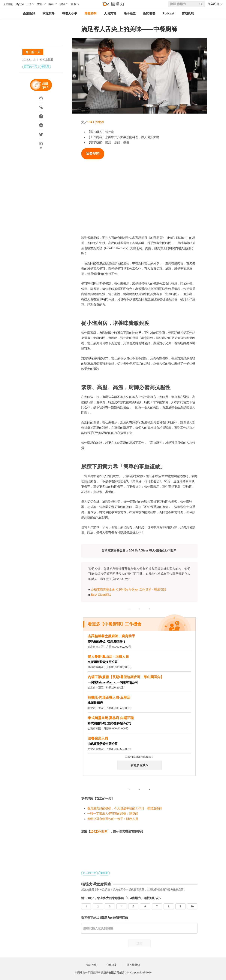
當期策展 (188, 13)
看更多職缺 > (139, 765)
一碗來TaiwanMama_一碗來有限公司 (113, 682)
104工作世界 (96, 122)
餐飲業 (45, 66)
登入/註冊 (214, 4)
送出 (139, 943)
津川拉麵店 (95, 703)
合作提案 (112, 965)
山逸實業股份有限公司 (103, 744)
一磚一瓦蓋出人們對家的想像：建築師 (113, 814)
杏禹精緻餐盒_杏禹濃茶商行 (107, 641)
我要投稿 (91, 965)
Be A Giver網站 (101, 595)
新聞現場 (149, 13)
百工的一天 (33, 52)
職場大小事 (70, 13)
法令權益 (130, 13)
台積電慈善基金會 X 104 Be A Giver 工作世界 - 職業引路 (129, 589)
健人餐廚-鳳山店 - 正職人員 (108, 657)
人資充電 (110, 13)
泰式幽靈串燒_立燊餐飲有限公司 (110, 723)
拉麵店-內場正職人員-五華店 (109, 698)
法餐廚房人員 (98, 738)
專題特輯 (91, 13)
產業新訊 (29, 13)
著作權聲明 (133, 965)
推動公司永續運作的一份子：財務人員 (113, 819)
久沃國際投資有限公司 (103, 662)
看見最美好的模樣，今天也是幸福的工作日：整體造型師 (125, 808)
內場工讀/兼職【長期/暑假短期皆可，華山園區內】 (126, 677)
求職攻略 (49, 13)
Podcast (168, 13)
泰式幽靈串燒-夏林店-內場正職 (111, 718)
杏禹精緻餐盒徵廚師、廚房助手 (111, 636)
